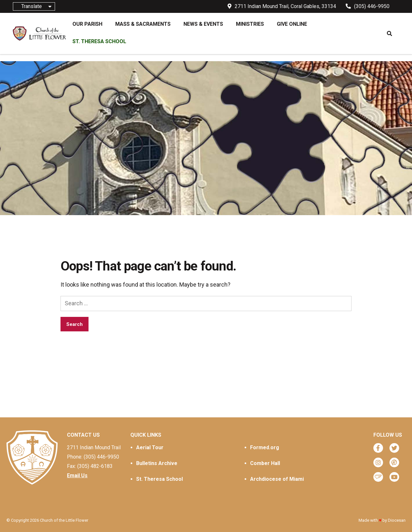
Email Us (77, 475)
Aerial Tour (150, 447)
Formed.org (265, 447)
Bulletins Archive (157, 463)
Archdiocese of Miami (277, 479)
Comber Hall (265, 463)
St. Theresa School (159, 479)
